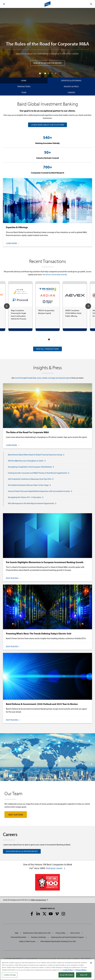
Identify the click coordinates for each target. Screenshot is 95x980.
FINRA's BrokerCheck (39, 900)
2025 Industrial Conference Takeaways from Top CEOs (31, 479)
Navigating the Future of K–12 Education (26, 497)
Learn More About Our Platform (48, 125)
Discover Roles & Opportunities (22, 851)
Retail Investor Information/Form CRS (37, 933)
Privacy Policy (60, 933)
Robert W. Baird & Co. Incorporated (22, 959)
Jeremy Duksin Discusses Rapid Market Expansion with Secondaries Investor (40, 491)
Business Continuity (39, 937)
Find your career (56, 868)
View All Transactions (47, 349)
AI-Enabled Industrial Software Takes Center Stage (29, 485)
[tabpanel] (20, 306)
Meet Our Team (16, 815)
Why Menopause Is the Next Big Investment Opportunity (32, 503)
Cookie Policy (68, 970)
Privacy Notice (81, 970)
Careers (71, 92)
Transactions (24, 86)
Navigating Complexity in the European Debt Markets (31, 467)
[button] (4, 4)
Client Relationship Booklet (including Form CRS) (58, 941)
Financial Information (19, 937)
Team (24, 92)
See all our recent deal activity (55, 274)
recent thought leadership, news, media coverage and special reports (43, 378)
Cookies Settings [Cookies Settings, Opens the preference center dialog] (10, 975)
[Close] (91, 963)
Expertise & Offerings (71, 81)
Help (17, 933)
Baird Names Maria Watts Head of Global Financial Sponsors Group (36, 455)
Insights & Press (71, 86)
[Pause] (40, 73)
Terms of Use (75, 933)
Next (88, 306)
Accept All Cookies (66, 975)
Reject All (84, 975)
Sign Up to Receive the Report (47, 63)
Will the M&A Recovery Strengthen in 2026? (27, 461)
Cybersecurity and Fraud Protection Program (67, 937)
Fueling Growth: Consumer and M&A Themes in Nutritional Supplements (39, 473)
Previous (7, 306)
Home (24, 81)
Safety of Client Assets (27, 941)
